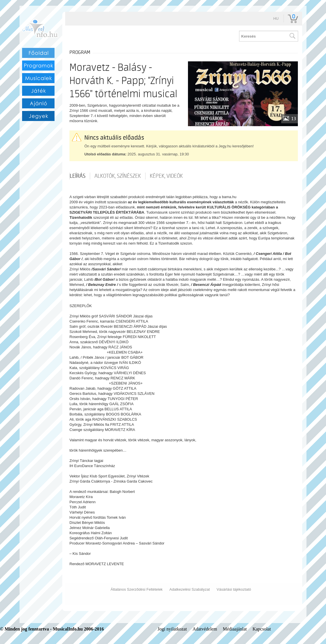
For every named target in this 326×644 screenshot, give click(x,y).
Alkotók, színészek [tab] (118, 176)
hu (276, 18)
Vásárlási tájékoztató (234, 589)
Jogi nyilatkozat (172, 629)
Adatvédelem (205, 629)
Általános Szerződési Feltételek (136, 589)
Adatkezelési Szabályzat (190, 589)
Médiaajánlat (235, 629)
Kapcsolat (262, 629)
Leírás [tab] (78, 176)
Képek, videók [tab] (166, 176)
